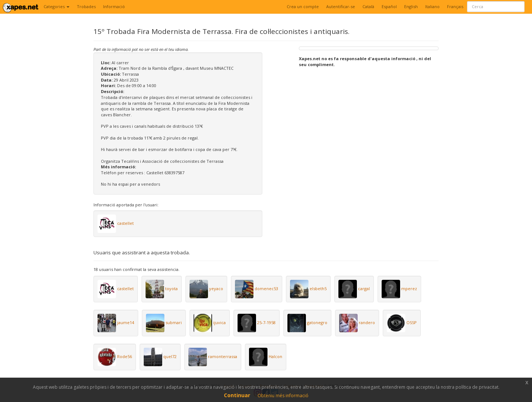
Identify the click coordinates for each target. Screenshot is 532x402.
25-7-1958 (266, 322)
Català (368, 6)
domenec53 (266, 288)
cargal (364, 288)
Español (389, 6)
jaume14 (126, 322)
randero (367, 322)
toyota (171, 288)
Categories (57, 6)
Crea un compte (303, 6)
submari (174, 322)
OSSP (412, 322)
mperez (409, 288)
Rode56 (125, 356)
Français (455, 6)
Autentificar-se (341, 6)
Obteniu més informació (283, 396)
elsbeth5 (318, 288)
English (411, 6)
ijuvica (219, 322)
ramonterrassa (223, 356)
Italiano (432, 6)
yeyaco (216, 288)
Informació (114, 6)
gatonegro (317, 322)
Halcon (275, 356)
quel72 (170, 356)
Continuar (237, 395)
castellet (125, 223)
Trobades (86, 6)
